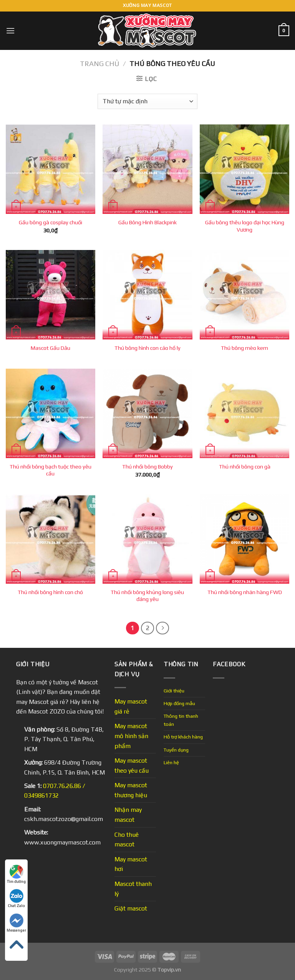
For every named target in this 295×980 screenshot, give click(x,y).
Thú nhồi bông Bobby (147, 467)
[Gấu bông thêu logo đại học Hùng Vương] (244, 169)
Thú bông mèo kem (244, 348)
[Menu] (10, 31)
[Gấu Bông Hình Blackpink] (147, 169)
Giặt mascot (131, 908)
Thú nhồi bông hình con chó (50, 592)
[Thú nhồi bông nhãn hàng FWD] (244, 539)
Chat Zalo (16, 898)
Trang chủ (99, 64)
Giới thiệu (174, 691)
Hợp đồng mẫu (179, 703)
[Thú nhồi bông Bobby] (147, 413)
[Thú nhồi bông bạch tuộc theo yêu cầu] (51, 413)
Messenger (16, 923)
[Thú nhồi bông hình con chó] (51, 539)
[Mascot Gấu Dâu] (51, 295)
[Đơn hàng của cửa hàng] (147, 101)
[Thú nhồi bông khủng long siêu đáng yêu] (147, 539)
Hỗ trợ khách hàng (183, 737)
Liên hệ (171, 762)
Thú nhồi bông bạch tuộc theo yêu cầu (51, 470)
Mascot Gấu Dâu (51, 348)
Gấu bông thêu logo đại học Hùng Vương (245, 226)
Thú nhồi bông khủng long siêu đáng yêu (147, 596)
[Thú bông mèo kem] (244, 295)
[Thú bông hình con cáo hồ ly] (147, 295)
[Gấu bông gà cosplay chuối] (51, 169)
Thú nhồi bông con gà (245, 467)
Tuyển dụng (176, 750)
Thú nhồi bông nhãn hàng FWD (245, 592)
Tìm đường (16, 874)
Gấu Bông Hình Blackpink (147, 222)
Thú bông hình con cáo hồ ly (147, 348)
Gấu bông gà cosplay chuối (51, 222)
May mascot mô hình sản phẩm (131, 736)
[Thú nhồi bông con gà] (244, 413)
